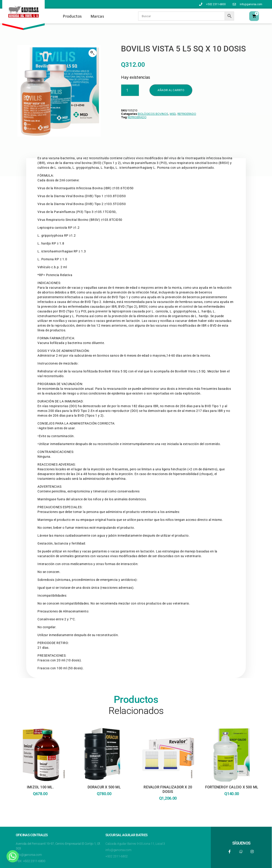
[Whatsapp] (13, 856)
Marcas (97, 16)
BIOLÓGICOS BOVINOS (153, 114)
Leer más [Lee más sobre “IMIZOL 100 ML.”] (40, 813)
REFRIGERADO (187, 114)
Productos (72, 16)
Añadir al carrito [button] (168, 817)
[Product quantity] (130, 90)
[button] (93, 53)
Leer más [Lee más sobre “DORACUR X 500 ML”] (104, 813)
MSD (173, 114)
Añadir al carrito (171, 90)
